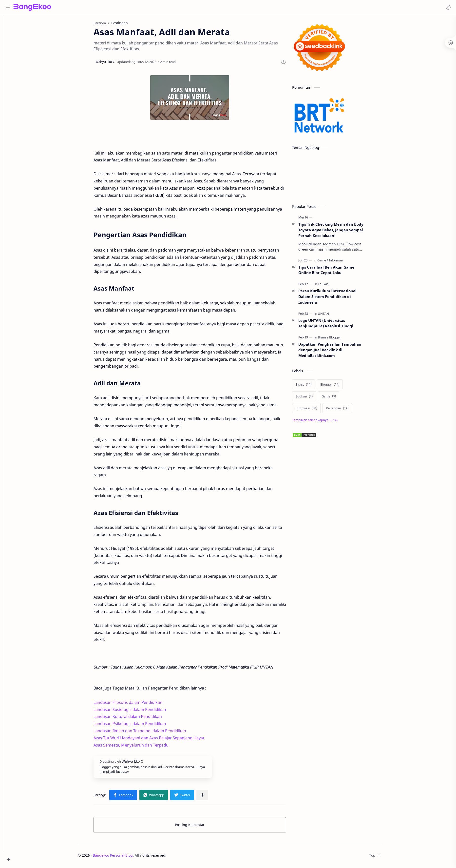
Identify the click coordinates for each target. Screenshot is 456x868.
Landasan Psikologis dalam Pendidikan (137, 726)
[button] (447, 7)
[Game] (330, 262)
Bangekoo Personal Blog (120, 857)
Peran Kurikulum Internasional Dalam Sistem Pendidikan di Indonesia (335, 298)
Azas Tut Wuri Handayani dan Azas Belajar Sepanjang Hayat (156, 740)
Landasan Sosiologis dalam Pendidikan (137, 711)
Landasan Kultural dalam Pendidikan (135, 718)
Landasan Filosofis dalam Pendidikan (135, 704)
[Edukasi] (331, 286)
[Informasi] (343, 262)
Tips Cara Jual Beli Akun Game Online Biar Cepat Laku (334, 272)
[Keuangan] (345, 410)
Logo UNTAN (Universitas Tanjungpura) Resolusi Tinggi (333, 325)
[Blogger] (342, 339)
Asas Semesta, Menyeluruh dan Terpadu (138, 747)
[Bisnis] (331, 339)
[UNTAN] (331, 316)
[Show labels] (323, 422)
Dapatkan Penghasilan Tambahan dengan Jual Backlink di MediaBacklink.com (337, 352)
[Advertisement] (337, 577)
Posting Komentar (197, 827)
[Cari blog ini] (102, 7)
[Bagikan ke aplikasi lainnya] (210, 797)
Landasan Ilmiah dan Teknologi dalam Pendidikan (147, 733)
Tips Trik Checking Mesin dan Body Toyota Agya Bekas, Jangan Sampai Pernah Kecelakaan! (338, 232)
